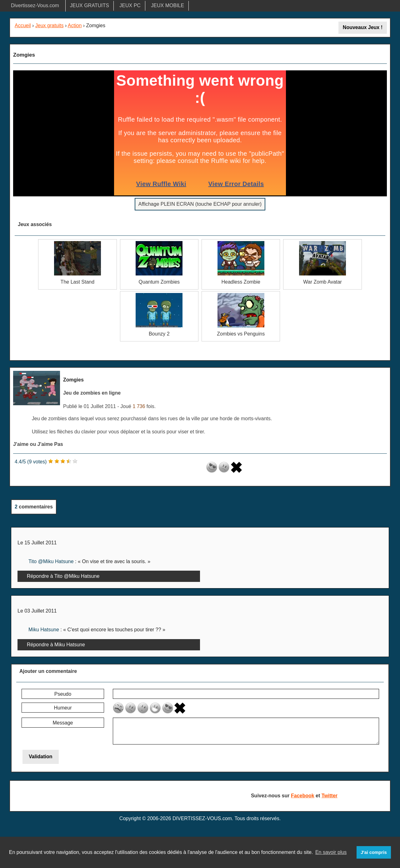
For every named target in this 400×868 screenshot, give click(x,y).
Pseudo (63, 694)
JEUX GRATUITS (90, 5)
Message (63, 723)
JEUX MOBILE (167, 5)
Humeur (63, 708)
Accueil (23, 25)
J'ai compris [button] (374, 852)
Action (75, 25)
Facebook (303, 796)
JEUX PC (130, 5)
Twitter (330, 796)
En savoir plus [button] (331, 852)
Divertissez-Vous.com (35, 5)
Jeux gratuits (50, 25)
